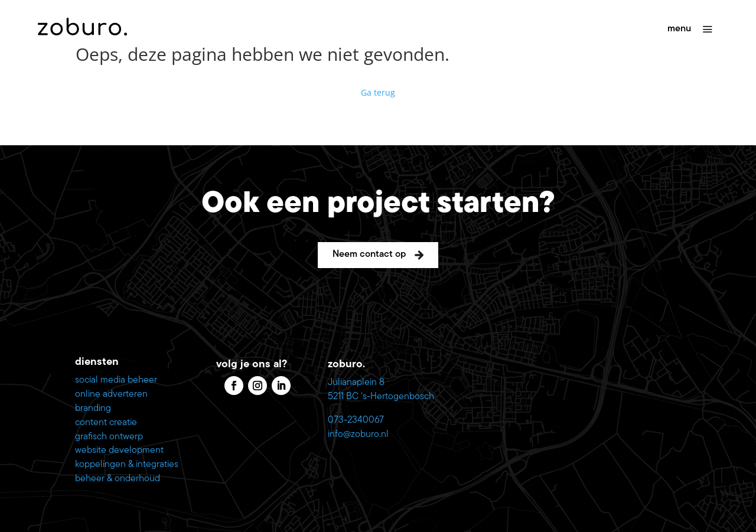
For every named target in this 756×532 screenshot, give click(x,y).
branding (93, 409)
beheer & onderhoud (118, 479)
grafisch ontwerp (109, 437)
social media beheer (116, 380)
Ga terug (378, 92)
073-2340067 (356, 420)
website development (119, 451)
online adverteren (111, 394)
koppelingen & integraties (127, 465)
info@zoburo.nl (358, 435)
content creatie (106, 423)
